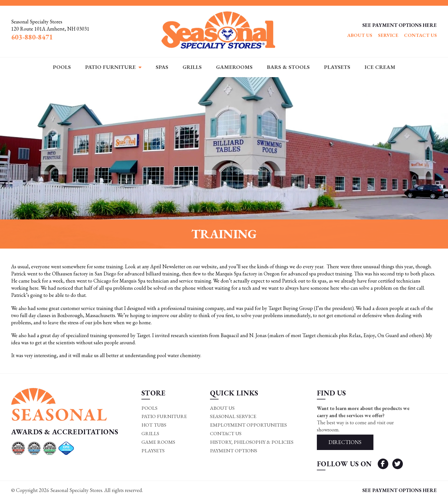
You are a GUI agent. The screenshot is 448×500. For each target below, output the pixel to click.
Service (388, 35)
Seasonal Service (232, 417)
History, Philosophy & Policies (251, 442)
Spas (162, 67)
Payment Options (233, 451)
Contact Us (420, 35)
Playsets (337, 67)
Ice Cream (380, 67)
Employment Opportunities (248, 425)
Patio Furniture (110, 67)
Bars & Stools (288, 67)
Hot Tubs (153, 425)
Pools (62, 67)
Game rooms (158, 442)
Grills (192, 67)
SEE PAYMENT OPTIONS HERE (400, 25)
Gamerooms (234, 67)
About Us (360, 35)
